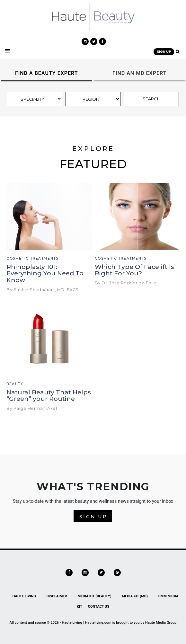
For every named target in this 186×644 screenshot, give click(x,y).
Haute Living (24, 596)
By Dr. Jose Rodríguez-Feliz (126, 283)
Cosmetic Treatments (32, 258)
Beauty (15, 384)
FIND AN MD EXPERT (139, 73)
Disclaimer (57, 596)
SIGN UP (164, 51)
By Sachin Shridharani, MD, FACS (43, 290)
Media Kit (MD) (135, 596)
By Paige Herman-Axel (32, 408)
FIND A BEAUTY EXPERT (47, 73)
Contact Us (99, 607)
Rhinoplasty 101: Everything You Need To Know (45, 274)
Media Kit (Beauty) (95, 596)
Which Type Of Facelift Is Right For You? (134, 270)
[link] (93, 16)
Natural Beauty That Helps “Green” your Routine (49, 396)
